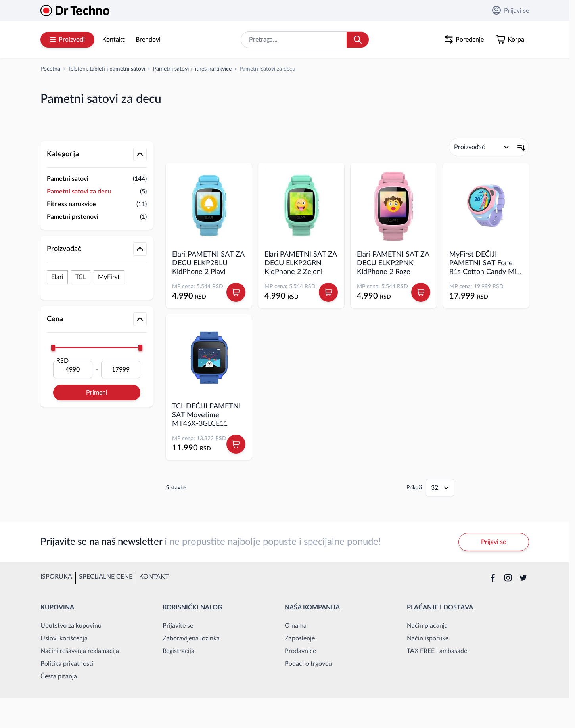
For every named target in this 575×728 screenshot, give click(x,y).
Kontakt (113, 40)
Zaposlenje (300, 638)
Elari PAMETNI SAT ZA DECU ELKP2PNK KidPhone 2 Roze (393, 263)
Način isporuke (428, 638)
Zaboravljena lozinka (191, 638)
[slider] (53, 348)
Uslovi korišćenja (64, 638)
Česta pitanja (59, 676)
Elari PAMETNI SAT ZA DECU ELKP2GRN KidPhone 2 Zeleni (301, 263)
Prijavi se (511, 10)
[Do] (121, 370)
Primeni (97, 393)
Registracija (178, 651)
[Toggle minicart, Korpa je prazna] (512, 40)
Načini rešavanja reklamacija (80, 651)
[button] (97, 133)
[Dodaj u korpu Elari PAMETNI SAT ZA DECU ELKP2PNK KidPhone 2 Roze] (421, 292)
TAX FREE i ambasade (437, 651)
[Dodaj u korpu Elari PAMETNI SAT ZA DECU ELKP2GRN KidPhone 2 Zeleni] (328, 292)
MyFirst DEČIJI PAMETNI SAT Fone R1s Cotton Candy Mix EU (485, 264)
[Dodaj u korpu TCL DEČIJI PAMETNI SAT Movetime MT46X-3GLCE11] (236, 444)
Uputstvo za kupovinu (71, 626)
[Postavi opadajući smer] (521, 147)
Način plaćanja (427, 626)
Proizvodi (67, 40)
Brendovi (148, 40)
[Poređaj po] (482, 147)
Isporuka (56, 577)
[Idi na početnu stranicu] (50, 69)
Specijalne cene (106, 577)
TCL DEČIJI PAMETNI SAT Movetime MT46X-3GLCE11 (206, 415)
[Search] (358, 40)
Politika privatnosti (67, 664)
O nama (296, 626)
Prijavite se (178, 626)
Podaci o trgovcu (308, 664)
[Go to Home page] (75, 11)
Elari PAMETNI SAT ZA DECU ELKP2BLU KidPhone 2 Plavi (208, 263)
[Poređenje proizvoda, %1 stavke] (466, 40)
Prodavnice (300, 651)
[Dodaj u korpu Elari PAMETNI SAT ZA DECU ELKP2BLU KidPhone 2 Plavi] (236, 292)
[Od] (73, 370)
